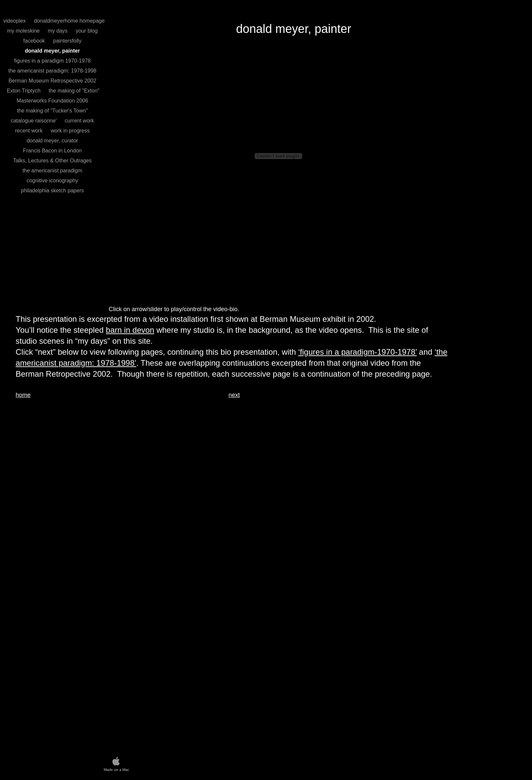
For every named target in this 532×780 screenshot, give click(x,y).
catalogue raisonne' (34, 121)
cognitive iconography (52, 181)
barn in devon (130, 330)
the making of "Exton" (74, 91)
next (234, 395)
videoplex (15, 21)
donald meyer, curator (52, 141)
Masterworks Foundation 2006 (52, 101)
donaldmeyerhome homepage (69, 21)
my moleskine (24, 31)
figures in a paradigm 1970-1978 (52, 61)
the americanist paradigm (53, 171)
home (23, 395)
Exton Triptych (24, 91)
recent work (29, 131)
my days (59, 31)
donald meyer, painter (52, 51)
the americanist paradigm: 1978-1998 (52, 71)
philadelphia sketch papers (52, 191)
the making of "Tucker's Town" (52, 111)
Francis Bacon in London (52, 151)
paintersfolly (67, 41)
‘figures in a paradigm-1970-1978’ (358, 352)
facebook (35, 41)
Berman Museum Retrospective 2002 (52, 81)
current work (79, 121)
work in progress (70, 131)
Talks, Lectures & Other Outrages (52, 161)
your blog (87, 31)
